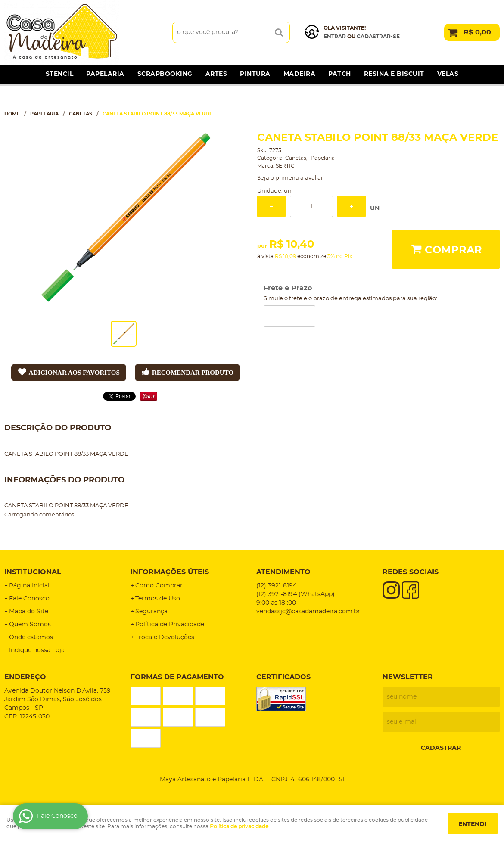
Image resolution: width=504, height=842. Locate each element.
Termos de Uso (158, 599)
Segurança (151, 612)
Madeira (300, 74)
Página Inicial (29, 586)
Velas (448, 74)
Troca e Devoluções (165, 637)
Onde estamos (31, 637)
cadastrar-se (378, 37)
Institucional (33, 572)
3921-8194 (277, 586)
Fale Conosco (29, 599)
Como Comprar (159, 586)
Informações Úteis (170, 572)
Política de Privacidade (170, 625)
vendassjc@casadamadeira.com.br (308, 612)
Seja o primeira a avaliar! (291, 178)
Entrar (335, 37)
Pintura (255, 74)
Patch (340, 74)
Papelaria (105, 74)
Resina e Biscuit (394, 74)
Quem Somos (30, 625)
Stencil (60, 74)
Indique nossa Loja (37, 650)
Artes (216, 74)
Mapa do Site (29, 612)
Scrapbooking (165, 74)
